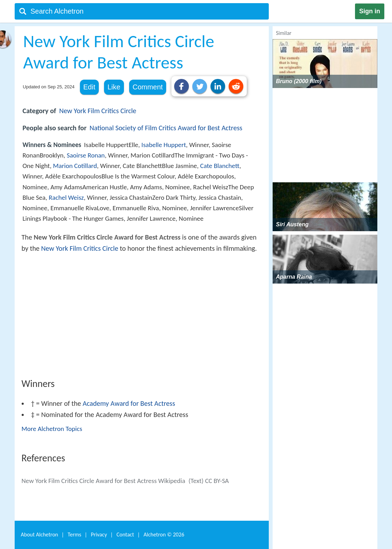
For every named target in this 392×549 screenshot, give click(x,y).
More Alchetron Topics (52, 429)
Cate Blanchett (220, 166)
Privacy (99, 535)
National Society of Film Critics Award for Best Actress (166, 128)
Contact (125, 535)
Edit (89, 87)
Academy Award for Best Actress (129, 403)
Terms (75, 535)
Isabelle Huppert (164, 145)
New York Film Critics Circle (98, 111)
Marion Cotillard (75, 166)
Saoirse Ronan (86, 155)
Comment (148, 87)
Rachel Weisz (66, 197)
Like (114, 87)
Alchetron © (164, 535)
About (40, 535)
